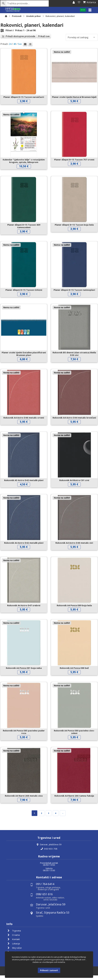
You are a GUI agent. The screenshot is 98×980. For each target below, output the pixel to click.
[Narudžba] (82, 38)
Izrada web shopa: (45, 978)
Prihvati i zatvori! (49, 970)
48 (15, 45)
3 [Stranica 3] (49, 817)
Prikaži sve (44, 37)
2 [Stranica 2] (42, 817)
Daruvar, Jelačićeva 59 (49, 849)
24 (10, 45)
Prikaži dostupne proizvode (20, 37)
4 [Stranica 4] (56, 817)
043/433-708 (49, 853)
